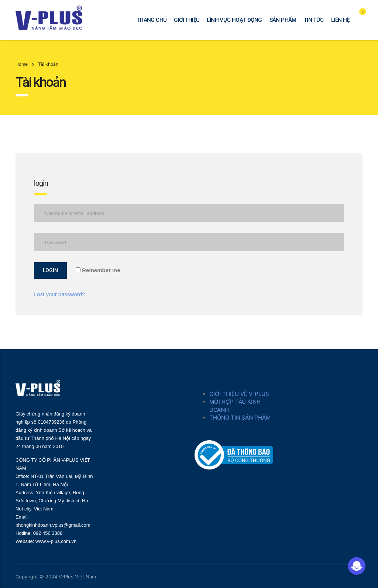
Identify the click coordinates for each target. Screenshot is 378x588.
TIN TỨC (314, 20)
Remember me (98, 270)
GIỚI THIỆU (187, 20)
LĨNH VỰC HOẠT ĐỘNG (234, 20)
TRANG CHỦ (152, 20)
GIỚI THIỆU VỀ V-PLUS (239, 394)
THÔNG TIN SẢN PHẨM (240, 418)
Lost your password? (59, 294)
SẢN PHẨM (283, 20)
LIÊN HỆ (340, 20)
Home (22, 64)
